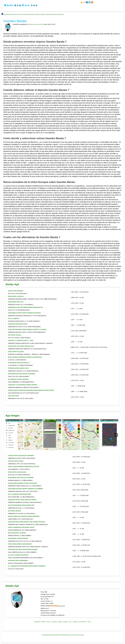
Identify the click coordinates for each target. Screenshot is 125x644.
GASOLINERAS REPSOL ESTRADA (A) (19, 363)
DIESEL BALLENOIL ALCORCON (17, 533)
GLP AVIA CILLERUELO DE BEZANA (18, 555)
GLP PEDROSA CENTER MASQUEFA (18, 379)
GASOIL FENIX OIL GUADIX (16, 352)
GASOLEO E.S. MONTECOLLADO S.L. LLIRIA (21, 340)
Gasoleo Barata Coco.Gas (35, 24)
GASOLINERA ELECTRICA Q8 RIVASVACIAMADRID (23, 549)
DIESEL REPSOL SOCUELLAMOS (17, 472)
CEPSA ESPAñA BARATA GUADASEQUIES (20, 544)
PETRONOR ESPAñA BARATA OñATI (18, 368)
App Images (12, 416)
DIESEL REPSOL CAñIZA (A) (16, 296)
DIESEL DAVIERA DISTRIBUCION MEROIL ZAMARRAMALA (25, 357)
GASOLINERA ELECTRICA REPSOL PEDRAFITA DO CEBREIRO (25, 489)
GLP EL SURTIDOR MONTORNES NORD (19, 494)
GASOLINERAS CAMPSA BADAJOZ (18, 538)
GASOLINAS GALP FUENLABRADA (18, 560)
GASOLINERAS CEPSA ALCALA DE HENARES (21, 478)
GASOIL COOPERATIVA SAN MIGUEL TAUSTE (21, 527)
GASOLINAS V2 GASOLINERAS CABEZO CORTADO (23, 385)
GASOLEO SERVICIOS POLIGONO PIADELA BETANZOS (24, 516)
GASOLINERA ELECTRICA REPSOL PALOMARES (22, 374)
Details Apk (12, 586)
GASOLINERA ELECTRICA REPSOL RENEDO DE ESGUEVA (24, 313)
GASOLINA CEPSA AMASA (16, 461)
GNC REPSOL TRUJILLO (15, 335)
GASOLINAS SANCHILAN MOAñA (18, 324)
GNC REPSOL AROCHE (14, 511)
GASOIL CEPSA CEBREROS (16, 291)
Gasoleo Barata (15, 21)
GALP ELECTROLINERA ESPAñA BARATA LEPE (21, 505)
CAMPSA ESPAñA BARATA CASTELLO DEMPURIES (22, 483)
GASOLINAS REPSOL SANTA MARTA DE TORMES (22, 500)
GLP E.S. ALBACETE (14, 318)
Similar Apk (12, 284)
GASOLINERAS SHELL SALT (16, 302)
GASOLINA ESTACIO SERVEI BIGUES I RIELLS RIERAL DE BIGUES (26, 522)
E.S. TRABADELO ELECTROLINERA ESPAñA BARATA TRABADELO (27, 566)
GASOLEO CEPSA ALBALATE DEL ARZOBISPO (21, 456)
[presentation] (116, 435)
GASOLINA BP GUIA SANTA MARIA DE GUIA (21, 346)
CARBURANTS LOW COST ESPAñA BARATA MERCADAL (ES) (25, 307)
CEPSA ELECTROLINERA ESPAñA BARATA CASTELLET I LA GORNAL (27, 329)
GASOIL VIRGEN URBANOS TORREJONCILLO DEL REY (24, 467)
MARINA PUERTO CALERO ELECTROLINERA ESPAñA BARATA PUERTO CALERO (31, 390)
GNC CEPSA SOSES (13, 396)
